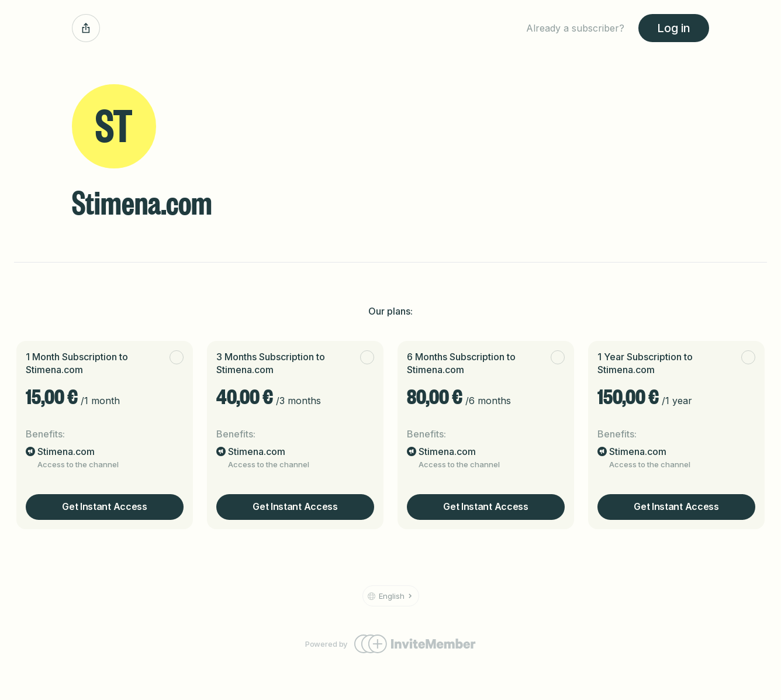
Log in (674, 28)
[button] (391, 596)
